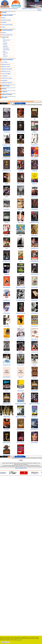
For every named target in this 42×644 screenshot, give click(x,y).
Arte (4, 38)
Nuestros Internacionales (7, 25)
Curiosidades (5, 76)
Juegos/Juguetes (6, 48)
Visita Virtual (6, 86)
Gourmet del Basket (7, 60)
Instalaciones (5, 80)
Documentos (5, 43)
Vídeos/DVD (5, 56)
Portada (4, 12)
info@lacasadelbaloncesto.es (29, 9)
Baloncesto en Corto (6, 71)
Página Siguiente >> (19, 103)
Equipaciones (5, 46)
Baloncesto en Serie (6, 67)
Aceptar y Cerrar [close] (5, 642)
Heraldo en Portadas (6, 20)
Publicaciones (5, 53)
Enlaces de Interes (7, 95)
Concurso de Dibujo (6, 73)
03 (13, 103)
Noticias (4, 89)
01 (9, 103)
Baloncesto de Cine (6, 64)
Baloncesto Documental (7, 69)
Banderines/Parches (7, 40)
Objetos (4, 51)
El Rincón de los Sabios (7, 78)
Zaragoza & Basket (7, 15)
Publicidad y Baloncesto (7, 83)
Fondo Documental (7, 30)
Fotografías (5, 45)
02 (11, 103)
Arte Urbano (5, 62)
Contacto (4, 92)
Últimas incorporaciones (7, 35)
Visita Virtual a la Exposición (11, 9)
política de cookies (18, 640)
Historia (4, 18)
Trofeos (4, 54)
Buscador (4, 32)
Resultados (4, 22)
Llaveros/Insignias (6, 50)
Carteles (4, 42)
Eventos (3, 27)
